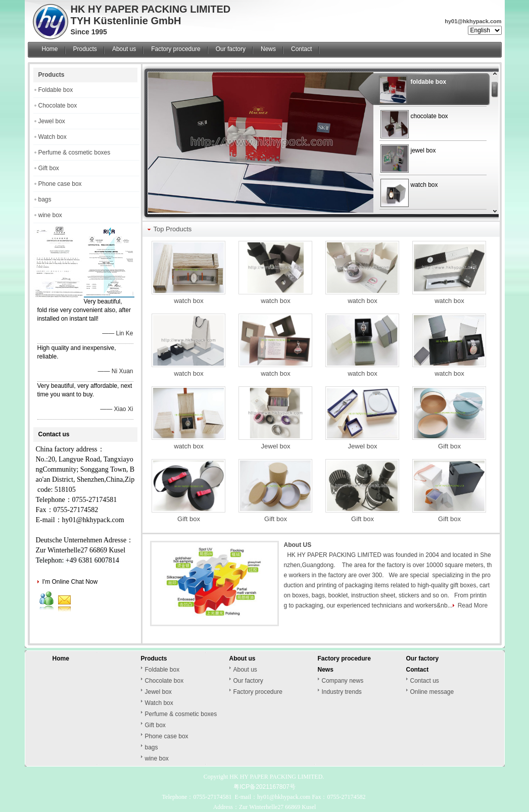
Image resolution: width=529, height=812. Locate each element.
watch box (189, 301)
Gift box (49, 168)
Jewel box (52, 121)
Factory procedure (176, 49)
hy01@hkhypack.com (473, 21)
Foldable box (56, 90)
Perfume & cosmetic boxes (75, 153)
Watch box (53, 137)
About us (124, 49)
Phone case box (60, 184)
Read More (473, 605)
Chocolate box (58, 106)
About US (298, 545)
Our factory (231, 49)
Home (50, 49)
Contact (301, 49)
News (268, 49)
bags (45, 199)
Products (85, 49)
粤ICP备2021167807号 (264, 787)
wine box (50, 215)
